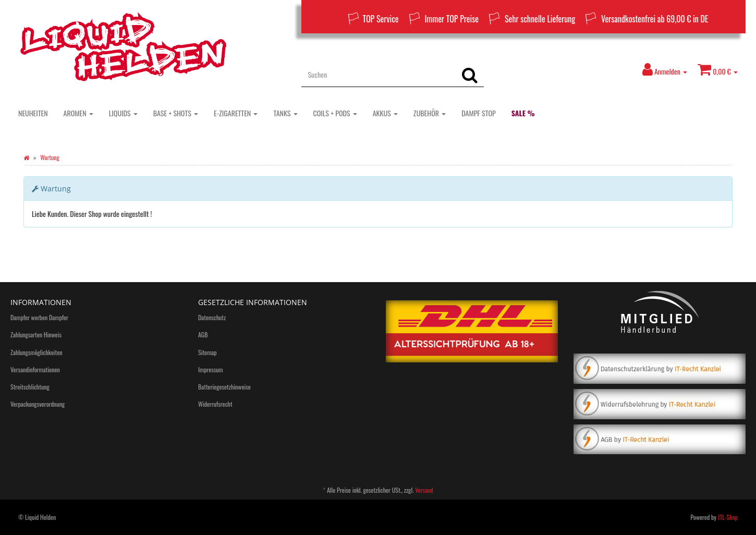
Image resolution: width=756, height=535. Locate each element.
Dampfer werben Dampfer (39, 317)
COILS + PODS (335, 113)
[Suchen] (379, 74)
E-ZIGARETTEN (236, 113)
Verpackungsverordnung (38, 404)
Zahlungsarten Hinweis (36, 335)
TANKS (285, 113)
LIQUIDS (123, 113)
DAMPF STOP (478, 113)
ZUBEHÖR (430, 113)
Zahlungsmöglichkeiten (36, 352)
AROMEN (78, 113)
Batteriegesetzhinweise (224, 387)
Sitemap (208, 352)
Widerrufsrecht (215, 404)
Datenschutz (212, 317)
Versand (424, 490)
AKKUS (385, 113)
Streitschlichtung (30, 387)
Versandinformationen (35, 369)
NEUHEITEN (33, 113)
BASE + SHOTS (176, 113)
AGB (203, 335)
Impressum (211, 369)
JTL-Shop (728, 517)
